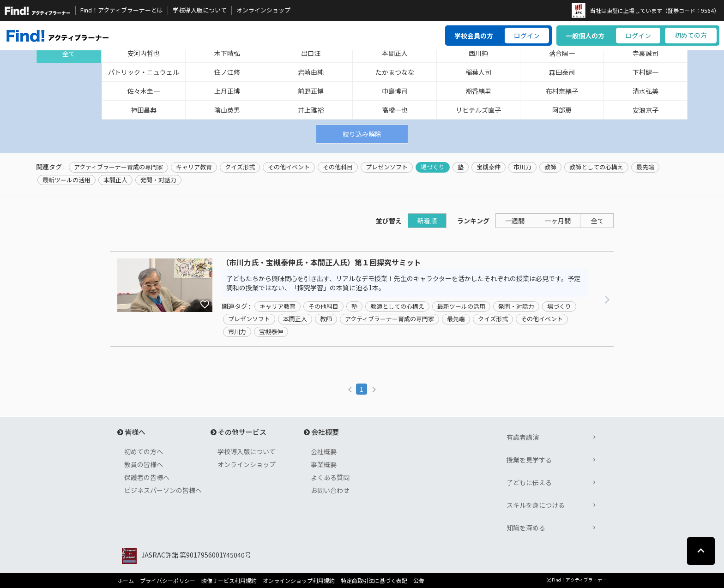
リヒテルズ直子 (478, 110)
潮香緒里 (478, 91)
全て (69, 54)
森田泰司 (562, 72)
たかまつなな (395, 72)
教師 (550, 167)
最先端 (645, 167)
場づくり (433, 167)
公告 (419, 581)
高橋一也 (395, 110)
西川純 (478, 53)
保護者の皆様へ (147, 477)
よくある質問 (330, 477)
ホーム (126, 581)
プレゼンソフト (387, 167)
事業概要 (324, 464)
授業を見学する (529, 460)
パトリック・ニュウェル (144, 72)
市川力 (522, 167)
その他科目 (338, 167)
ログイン (527, 36)
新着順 (427, 221)
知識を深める (526, 528)
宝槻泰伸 (489, 167)
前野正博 (311, 91)
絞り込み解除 (362, 134)
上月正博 (227, 91)
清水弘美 (646, 91)
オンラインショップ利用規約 (299, 581)
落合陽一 (562, 53)
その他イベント (289, 167)
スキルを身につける (536, 505)
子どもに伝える (529, 482)
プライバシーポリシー (168, 581)
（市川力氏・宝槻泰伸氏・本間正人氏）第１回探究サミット (321, 263)
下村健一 (646, 72)
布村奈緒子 (562, 91)
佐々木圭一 (144, 91)
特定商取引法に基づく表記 (374, 581)
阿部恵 (562, 110)
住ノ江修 (227, 72)
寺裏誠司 (646, 53)
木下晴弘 (227, 53)
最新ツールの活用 (66, 180)
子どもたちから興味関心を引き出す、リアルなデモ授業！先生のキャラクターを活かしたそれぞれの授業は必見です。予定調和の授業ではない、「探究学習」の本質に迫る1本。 (403, 283)
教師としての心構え (596, 167)
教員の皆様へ (144, 464)
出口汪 (311, 53)
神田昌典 (144, 110)
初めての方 (691, 35)
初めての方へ (144, 451)
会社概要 (324, 451)
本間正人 (395, 53)
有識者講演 (523, 437)
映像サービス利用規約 (229, 581)
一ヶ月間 (558, 221)
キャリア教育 (194, 167)
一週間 (515, 221)
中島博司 (395, 91)
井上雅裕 (311, 110)
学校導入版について (200, 10)
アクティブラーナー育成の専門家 (118, 167)
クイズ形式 (240, 167)
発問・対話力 (158, 180)
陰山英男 (227, 110)
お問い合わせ (330, 490)
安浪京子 (646, 110)
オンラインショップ (263, 10)
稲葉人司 (478, 72)
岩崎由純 (311, 72)
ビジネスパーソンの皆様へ (163, 490)
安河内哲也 (144, 53)
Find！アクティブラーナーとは (122, 10)
